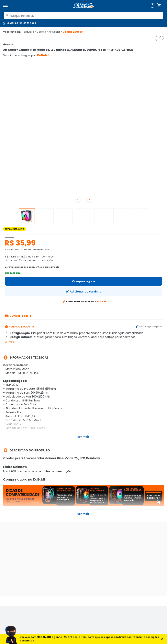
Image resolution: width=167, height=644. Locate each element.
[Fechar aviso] (162, 639)
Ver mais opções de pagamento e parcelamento (32, 267)
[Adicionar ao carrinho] (83, 292)
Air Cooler (55, 32)
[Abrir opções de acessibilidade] (152, 5)
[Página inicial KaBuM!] (83, 5)
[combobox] (83, 16)
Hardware (29, 32)
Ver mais (10, 342)
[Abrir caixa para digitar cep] (19, 23)
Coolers (42, 32)
